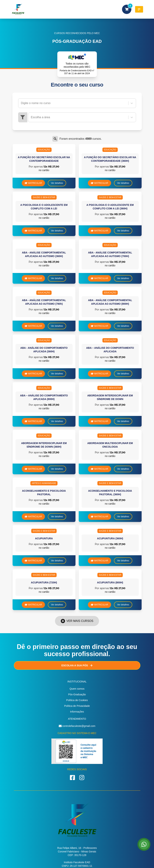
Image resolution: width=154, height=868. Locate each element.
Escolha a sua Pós (77, 665)
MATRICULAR (33, 183)
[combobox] (21, 103)
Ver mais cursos (77, 621)
